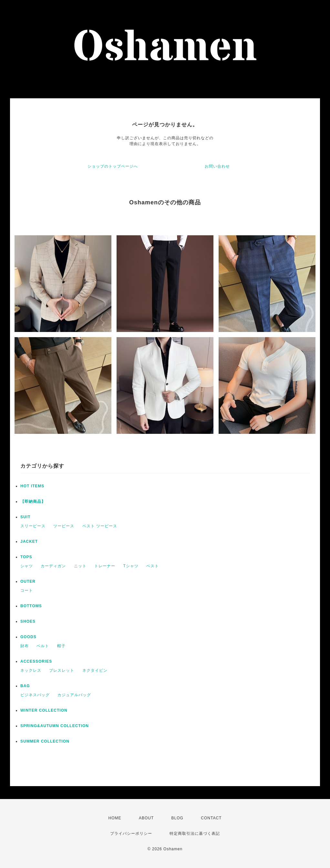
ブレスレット (62, 670)
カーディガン (53, 566)
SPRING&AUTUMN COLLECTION (55, 726)
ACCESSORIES (36, 661)
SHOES (28, 621)
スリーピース (33, 526)
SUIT (25, 517)
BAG (25, 686)
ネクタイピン (95, 670)
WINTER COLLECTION (44, 710)
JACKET (29, 541)
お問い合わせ (217, 166)
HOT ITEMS (32, 486)
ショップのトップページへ (113, 166)
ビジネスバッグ (35, 695)
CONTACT (211, 818)
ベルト (43, 646)
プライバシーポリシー (131, 834)
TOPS (26, 557)
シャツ (27, 566)
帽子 (61, 646)
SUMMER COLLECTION (45, 741)
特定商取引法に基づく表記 (195, 834)
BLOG (177, 818)
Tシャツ (131, 566)
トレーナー (105, 566)
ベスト (153, 566)
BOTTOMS (31, 606)
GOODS (28, 637)
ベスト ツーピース (100, 526)
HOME (115, 818)
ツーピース (64, 526)
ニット (80, 566)
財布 (25, 646)
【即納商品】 (33, 502)
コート (27, 590)
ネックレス (31, 670)
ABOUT (146, 818)
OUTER (28, 581)
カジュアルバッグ (74, 695)
